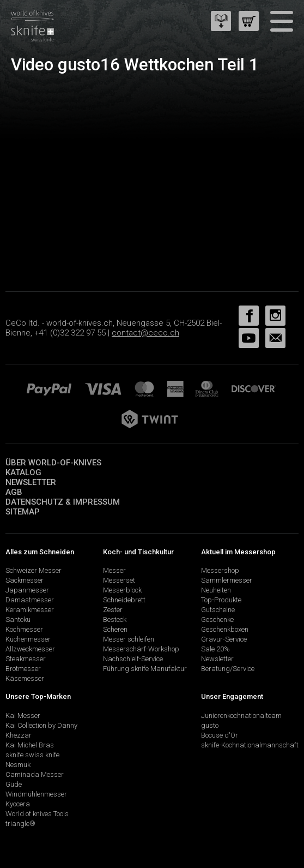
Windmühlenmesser (36, 794)
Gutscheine (218, 610)
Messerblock (122, 590)
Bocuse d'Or (220, 735)
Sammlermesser (227, 580)
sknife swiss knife (32, 755)
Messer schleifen (129, 639)
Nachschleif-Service (133, 659)
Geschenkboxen (225, 629)
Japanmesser (27, 590)
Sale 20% (215, 649)
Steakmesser (26, 659)
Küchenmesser (28, 639)
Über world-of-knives (53, 463)
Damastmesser (30, 600)
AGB (14, 492)
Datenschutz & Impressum (63, 502)
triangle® (20, 824)
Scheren (115, 629)
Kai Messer (23, 716)
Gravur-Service (224, 639)
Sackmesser (25, 580)
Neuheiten (216, 590)
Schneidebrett (124, 600)
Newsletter (31, 482)
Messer (114, 570)
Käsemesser (25, 678)
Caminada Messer (35, 774)
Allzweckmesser (30, 649)
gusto (210, 725)
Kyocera (18, 804)
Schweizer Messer (34, 570)
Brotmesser (23, 669)
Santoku (18, 619)
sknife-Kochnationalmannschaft (250, 745)
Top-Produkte (221, 600)
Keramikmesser (30, 610)
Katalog (23, 472)
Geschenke (217, 619)
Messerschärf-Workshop (141, 649)
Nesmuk (18, 765)
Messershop (220, 570)
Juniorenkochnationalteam (241, 716)
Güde (14, 784)
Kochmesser (24, 629)
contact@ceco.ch (145, 333)
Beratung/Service (228, 669)
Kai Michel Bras (30, 745)
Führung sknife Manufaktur (145, 669)
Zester (113, 610)
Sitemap (23, 512)
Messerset (119, 580)
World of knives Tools (37, 814)
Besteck (115, 619)
